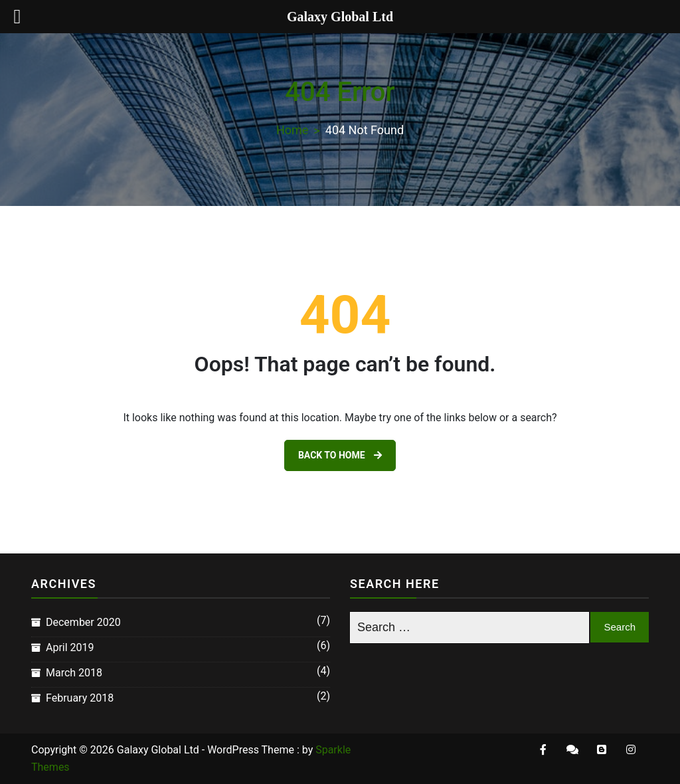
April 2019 (70, 647)
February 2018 (80, 698)
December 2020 (83, 622)
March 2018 (74, 673)
